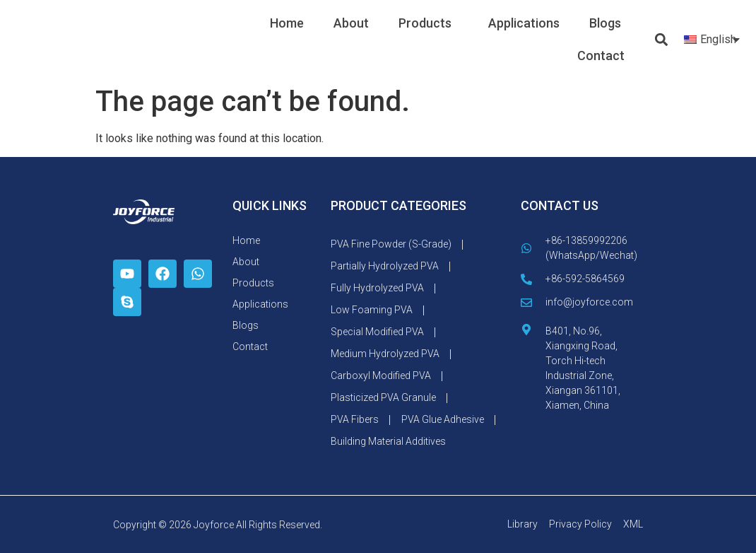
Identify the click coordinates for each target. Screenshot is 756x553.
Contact (601, 56)
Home (287, 23)
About (351, 23)
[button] (662, 40)
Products (429, 23)
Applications (524, 23)
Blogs (605, 23)
